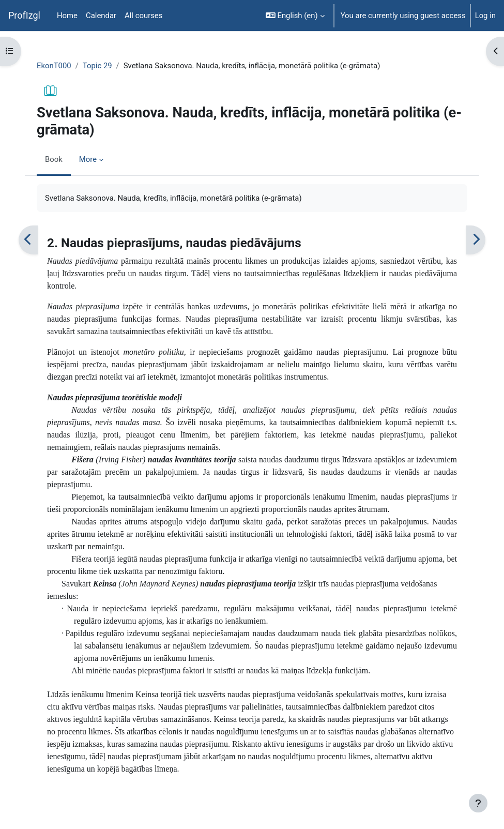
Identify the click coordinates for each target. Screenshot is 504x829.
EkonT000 (54, 66)
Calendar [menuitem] (101, 16)
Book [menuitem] (54, 159)
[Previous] (28, 240)
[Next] (476, 240)
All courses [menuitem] (143, 16)
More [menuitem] (88, 159)
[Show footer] (478, 803)
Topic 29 (97, 66)
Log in (485, 16)
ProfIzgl (24, 15)
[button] (295, 16)
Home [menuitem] (67, 16)
